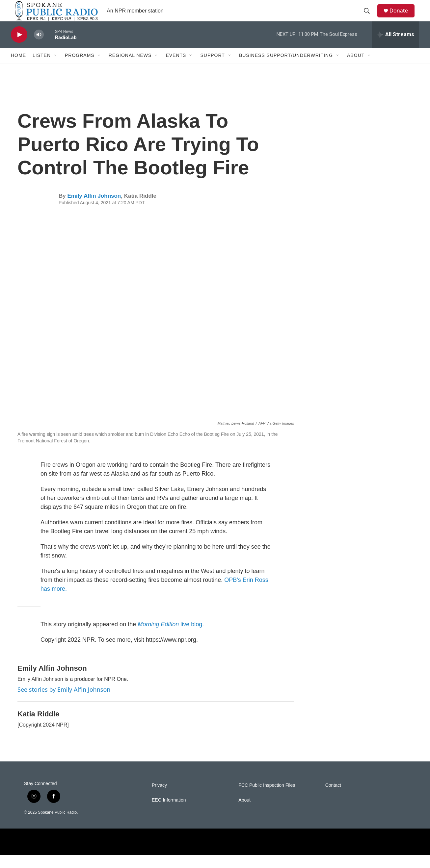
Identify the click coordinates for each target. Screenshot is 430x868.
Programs (80, 68)
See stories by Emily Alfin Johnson (64, 703)
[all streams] (396, 48)
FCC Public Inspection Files (267, 798)
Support (212, 68)
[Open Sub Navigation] (56, 68)
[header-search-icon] (369, 17)
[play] (19, 48)
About (356, 68)
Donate (402, 17)
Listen (42, 68)
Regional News (130, 68)
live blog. (171, 637)
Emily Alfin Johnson (94, 209)
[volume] (39, 48)
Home (18, 68)
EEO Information (169, 813)
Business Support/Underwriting (286, 68)
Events (176, 68)
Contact (333, 798)
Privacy (159, 798)
